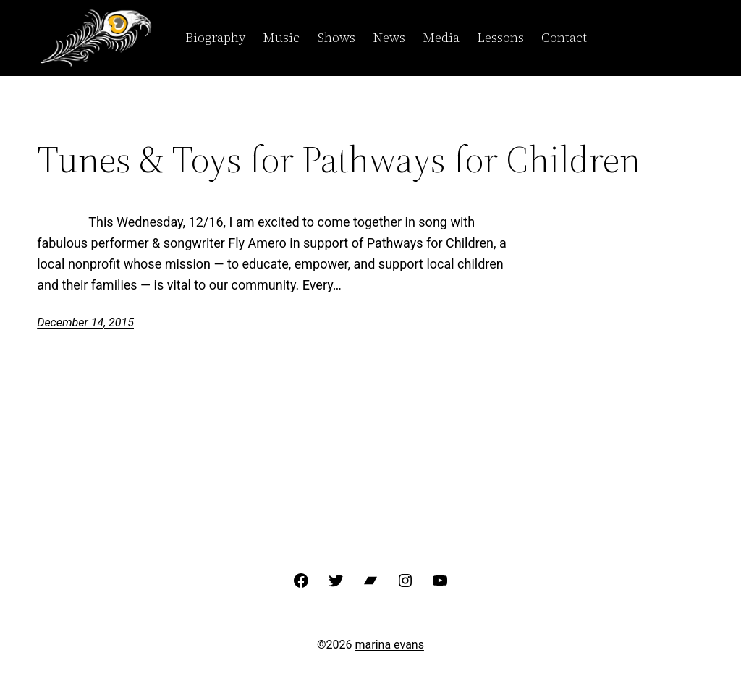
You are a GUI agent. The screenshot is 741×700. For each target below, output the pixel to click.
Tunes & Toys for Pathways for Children (339, 159)
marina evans (390, 645)
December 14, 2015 (85, 322)
